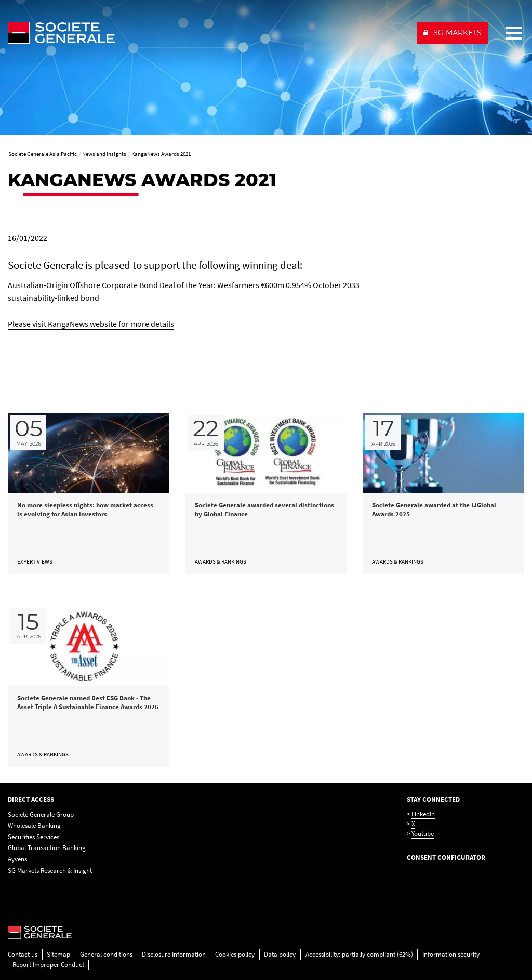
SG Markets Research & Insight (50, 871)
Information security (451, 954)
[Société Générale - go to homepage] (208, 33)
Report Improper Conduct (48, 965)
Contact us (23, 954)
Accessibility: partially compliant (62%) (359, 954)
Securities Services (34, 837)
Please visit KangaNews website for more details (91, 324)
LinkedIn (423, 814)
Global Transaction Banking (47, 848)
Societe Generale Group (41, 814)
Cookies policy (235, 954)
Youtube (423, 834)
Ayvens (17, 859)
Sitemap (58, 954)
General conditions (106, 954)
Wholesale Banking (34, 825)
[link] (89, 494)
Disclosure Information (174, 954)
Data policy (280, 954)
